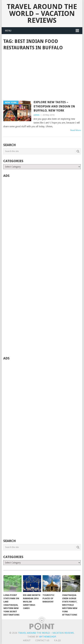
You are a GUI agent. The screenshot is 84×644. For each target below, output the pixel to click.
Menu (8, 31)
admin (36, 115)
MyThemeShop (48, 637)
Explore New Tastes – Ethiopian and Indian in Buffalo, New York (54, 106)
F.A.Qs (57, 640)
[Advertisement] (42, 76)
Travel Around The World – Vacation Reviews (42, 14)
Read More (76, 130)
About (27, 640)
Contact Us (42, 640)
